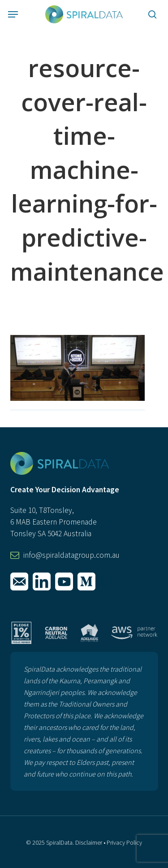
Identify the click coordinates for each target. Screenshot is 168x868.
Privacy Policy (124, 842)
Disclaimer (89, 842)
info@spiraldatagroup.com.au (71, 555)
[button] (13, 14)
